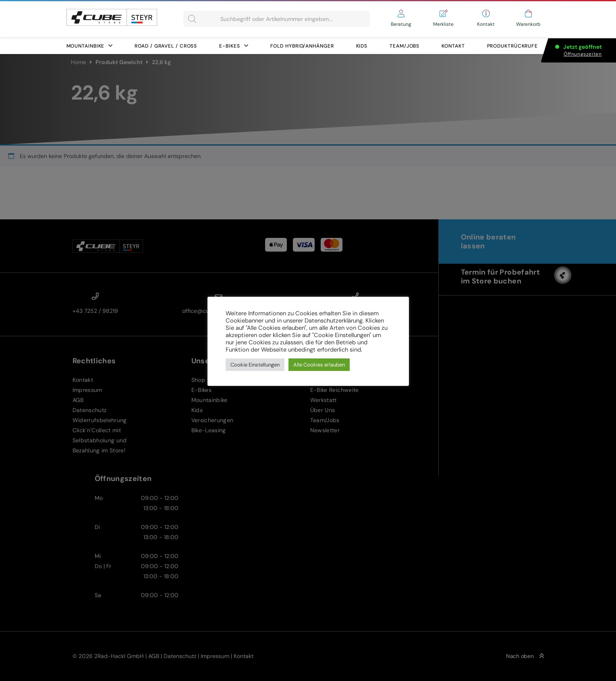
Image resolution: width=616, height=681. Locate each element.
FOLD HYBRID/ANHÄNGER (302, 46)
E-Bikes (233, 46)
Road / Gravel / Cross (166, 46)
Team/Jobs (404, 46)
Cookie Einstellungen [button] (255, 365)
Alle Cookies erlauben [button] (319, 365)
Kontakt (453, 46)
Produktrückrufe (513, 46)
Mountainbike (90, 46)
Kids (362, 46)
